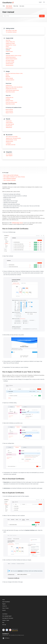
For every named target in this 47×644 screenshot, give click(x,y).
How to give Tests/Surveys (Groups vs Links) (14, 73)
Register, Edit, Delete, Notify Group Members (14, 87)
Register (4, 604)
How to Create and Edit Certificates (11, 175)
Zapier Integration (9, 156)
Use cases (22, 6)
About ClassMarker (6, 602)
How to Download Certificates (10, 179)
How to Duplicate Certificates (10, 180)
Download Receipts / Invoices (11, 140)
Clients (8, 620)
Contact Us (5, 606)
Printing (7, 47)
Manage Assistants (9, 142)
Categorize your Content (10, 43)
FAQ (4, 6)
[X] (3, 630)
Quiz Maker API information (8, 618)
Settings (7, 75)
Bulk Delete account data (11, 145)
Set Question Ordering (10, 60)
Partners (4, 620)
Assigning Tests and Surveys (11, 89)
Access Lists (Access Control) (11, 102)
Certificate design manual (17, 223)
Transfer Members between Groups (12, 90)
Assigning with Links (9, 98)
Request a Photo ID (9, 113)
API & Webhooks (9, 154)
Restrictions (8, 77)
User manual (9, 6)
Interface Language (9, 78)
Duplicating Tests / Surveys (11, 45)
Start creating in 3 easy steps (11, 30)
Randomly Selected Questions (11, 59)
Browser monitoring (9, 110)
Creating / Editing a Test (10, 42)
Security (4, 610)
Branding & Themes (9, 101)
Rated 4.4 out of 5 (15, 629)
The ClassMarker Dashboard (11, 32)
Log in (40, 2)
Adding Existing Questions (11, 57)
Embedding (8, 99)
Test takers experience (10, 80)
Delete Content (9, 48)
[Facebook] (7, 630)
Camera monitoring (9, 111)
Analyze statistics (9, 123)
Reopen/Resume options (10, 92)
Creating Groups (9, 86)
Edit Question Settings (10, 62)
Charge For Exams (9, 52)
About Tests (8, 40)
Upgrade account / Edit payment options (13, 138)
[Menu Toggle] (44, 2)
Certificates (8, 50)
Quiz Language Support (7, 616)
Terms (4, 608)
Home (3, 600)
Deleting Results (9, 127)
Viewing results (9, 121)
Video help (16, 6)
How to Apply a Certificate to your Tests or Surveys (14, 177)
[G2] (10, 630)
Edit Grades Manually (10, 124)
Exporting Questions (10, 65)
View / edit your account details (12, 137)
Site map (4, 625)
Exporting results (9, 126)
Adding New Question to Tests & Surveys (13, 56)
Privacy (7, 608)
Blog (3, 623)
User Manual (5, 614)
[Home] (23, 634)
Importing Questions (10, 64)
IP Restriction (8, 143)
